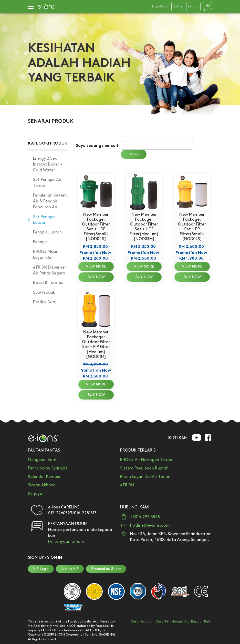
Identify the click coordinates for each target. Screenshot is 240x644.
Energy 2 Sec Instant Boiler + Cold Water (48, 164)
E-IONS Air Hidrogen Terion (146, 460)
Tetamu (193, 7)
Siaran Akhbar (41, 485)
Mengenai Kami (43, 460)
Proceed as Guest (106, 569)
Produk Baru (45, 302)
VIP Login (41, 569)
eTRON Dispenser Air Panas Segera (50, 270)
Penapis (40, 242)
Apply (134, 154)
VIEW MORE (96, 266)
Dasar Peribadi (142, 622)
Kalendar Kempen (45, 477)
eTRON (127, 485)
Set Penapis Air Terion (47, 183)
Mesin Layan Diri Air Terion (145, 477)
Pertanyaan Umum (66, 542)
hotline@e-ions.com (150, 525)
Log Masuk (160, 7)
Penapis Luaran (47, 232)
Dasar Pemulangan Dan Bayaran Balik (183, 622)
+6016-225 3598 (145, 517)
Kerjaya (35, 494)
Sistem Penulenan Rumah (144, 468)
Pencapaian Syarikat (48, 468)
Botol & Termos (48, 283)
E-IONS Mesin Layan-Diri (46, 255)
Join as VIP (70, 569)
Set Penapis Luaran (44, 220)
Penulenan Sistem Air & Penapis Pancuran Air (50, 201)
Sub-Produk (44, 293)
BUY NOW (96, 277)
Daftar (178, 7)
